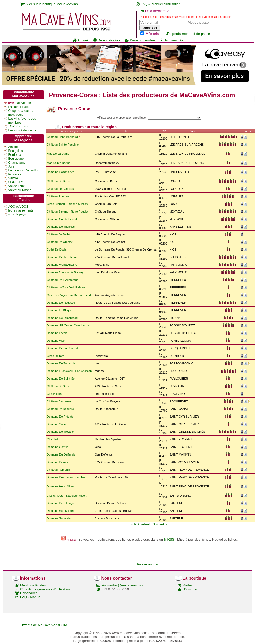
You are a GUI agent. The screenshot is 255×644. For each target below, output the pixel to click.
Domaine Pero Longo (61, 503)
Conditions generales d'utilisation (45, 589)
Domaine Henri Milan (60, 486)
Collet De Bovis (57, 249)
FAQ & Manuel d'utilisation (158, 4)
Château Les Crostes (60, 189)
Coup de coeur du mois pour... (21, 113)
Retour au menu (149, 564)
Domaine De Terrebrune (63, 257)
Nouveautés (171, 40)
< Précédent (140, 524)
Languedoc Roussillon (24, 170)
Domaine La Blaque (60, 310)
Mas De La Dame (58, 154)
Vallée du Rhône (20, 190)
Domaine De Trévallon (61, 432)
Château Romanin (59, 470)
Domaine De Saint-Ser (61, 379)
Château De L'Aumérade (63, 280)
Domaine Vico (56, 341)
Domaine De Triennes (61, 227)
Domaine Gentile (58, 447)
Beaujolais (16, 151)
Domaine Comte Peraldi (62, 219)
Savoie (13, 178)
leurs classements (21, 210)
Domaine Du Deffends (61, 454)
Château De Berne (59, 181)
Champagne (17, 163)
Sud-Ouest (16, 182)
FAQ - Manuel (31, 597)
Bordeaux (15, 155)
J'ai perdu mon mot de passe (188, 34)
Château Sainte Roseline (63, 145)
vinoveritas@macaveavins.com (125, 585)
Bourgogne (16, 159)
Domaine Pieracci (58, 462)
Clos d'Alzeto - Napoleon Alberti (67, 496)
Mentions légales (33, 585)
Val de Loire (17, 186)
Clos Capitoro (56, 356)
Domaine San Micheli (61, 511)
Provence (15, 174)
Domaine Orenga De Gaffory (65, 272)
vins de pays (17, 214)
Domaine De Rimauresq (62, 318)
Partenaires (29, 593)
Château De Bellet (59, 234)
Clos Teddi (54, 439)
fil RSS (169, 539)
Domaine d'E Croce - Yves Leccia (68, 325)
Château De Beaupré (60, 409)
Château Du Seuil (58, 386)
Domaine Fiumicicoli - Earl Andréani (70, 371)
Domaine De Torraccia (61, 363)
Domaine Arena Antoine (62, 265)
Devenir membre (140, 40)
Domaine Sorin (56, 424)
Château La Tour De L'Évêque (66, 287)
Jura (11, 166)
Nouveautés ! (25, 103)
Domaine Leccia (57, 333)
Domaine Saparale (59, 518)
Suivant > (160, 524)
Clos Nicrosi (55, 394)
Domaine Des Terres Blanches (66, 477)
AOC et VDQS (18, 207)
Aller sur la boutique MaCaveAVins (49, 4)
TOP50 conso (18, 126)
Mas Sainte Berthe (59, 163)
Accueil (81, 40)
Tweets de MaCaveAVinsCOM (44, 625)
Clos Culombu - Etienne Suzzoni (68, 204)
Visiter (187, 585)
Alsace (13, 147)
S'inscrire (190, 589)
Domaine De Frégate (60, 417)
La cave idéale (18, 107)
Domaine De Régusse (61, 303)
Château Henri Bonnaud (62, 137)
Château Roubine (58, 196)
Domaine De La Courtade (63, 348)
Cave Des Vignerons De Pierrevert (69, 295)
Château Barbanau (59, 401)
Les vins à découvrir (22, 130)
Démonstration (107, 40)
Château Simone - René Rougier (68, 212)
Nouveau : (72, 540)
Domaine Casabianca (61, 172)
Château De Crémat (60, 242)
